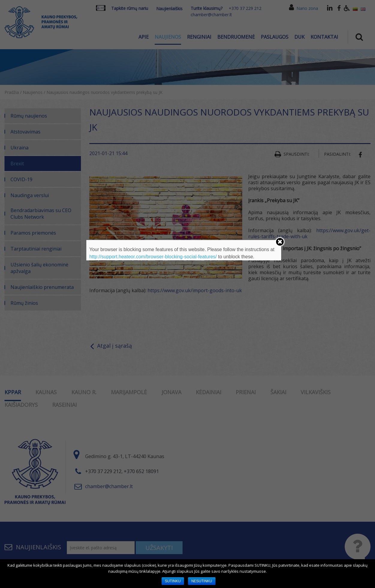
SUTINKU (173, 581)
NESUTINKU (202, 581)
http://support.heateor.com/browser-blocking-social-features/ (153, 257)
